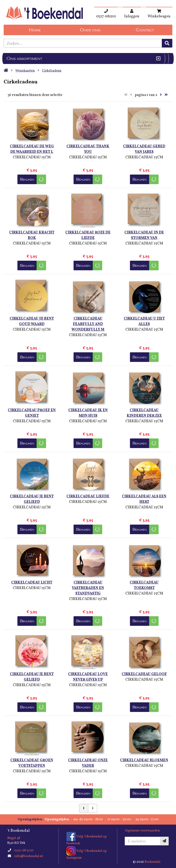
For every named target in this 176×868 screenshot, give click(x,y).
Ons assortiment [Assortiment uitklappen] (24, 58)
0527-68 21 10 (24, 851)
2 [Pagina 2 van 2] (93, 808)
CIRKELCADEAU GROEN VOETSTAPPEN (32, 763)
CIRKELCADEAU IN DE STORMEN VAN (144, 235)
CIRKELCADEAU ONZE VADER (88, 763)
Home (35, 30)
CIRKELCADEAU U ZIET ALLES (144, 321)
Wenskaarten (25, 71)
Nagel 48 (14, 838)
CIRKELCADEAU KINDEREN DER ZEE (144, 413)
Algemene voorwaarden (142, 831)
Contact (145, 30)
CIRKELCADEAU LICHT (32, 583)
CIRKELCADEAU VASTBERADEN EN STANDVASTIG (88, 588)
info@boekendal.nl (29, 856)
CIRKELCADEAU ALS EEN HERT (144, 499)
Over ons (90, 30)
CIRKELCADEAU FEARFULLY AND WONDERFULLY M (88, 324)
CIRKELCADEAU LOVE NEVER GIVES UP (88, 677)
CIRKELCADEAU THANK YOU (88, 149)
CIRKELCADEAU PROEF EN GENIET (32, 413)
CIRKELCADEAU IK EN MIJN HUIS (88, 413)
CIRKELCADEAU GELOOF (144, 674)
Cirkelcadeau (52, 71)
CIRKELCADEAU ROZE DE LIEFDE (88, 235)
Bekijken (27, 179)
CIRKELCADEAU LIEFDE (88, 496)
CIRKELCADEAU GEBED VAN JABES (144, 149)
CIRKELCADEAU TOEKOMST (144, 585)
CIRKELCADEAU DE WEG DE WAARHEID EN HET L (32, 149)
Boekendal (153, 862)
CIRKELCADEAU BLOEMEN (144, 760)
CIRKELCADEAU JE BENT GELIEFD (32, 499)
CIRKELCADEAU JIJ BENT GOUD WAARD (32, 321)
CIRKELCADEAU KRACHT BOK (32, 235)
